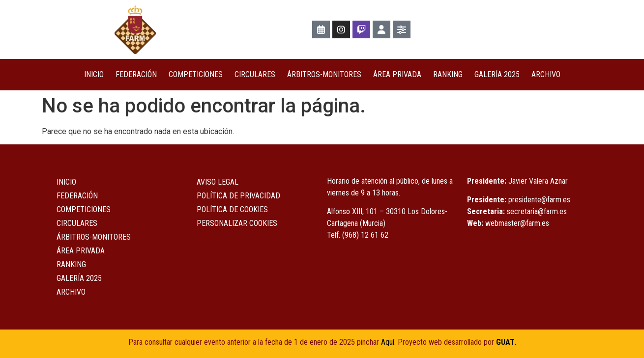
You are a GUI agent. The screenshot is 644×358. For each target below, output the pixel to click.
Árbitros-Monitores (324, 74)
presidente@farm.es (539, 200)
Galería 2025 (497, 74)
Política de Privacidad (238, 196)
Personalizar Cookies (237, 223)
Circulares (255, 74)
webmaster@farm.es (517, 223)
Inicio (94, 74)
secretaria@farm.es (537, 211)
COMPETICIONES (196, 74)
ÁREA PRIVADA (397, 74)
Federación (136, 74)
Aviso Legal (218, 182)
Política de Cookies (232, 209)
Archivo (546, 74)
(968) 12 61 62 (365, 235)
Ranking (448, 74)
